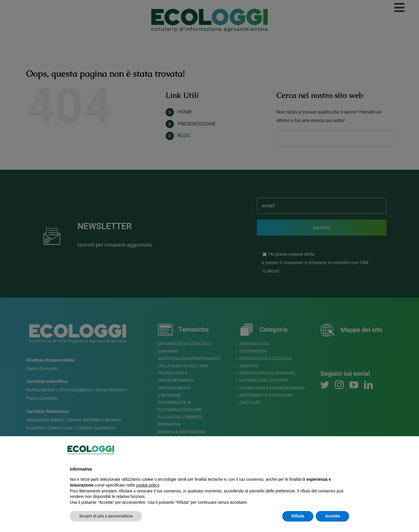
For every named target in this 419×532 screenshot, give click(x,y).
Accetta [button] (332, 516)
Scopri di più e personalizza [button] (106, 516)
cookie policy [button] (147, 485)
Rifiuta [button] (298, 516)
